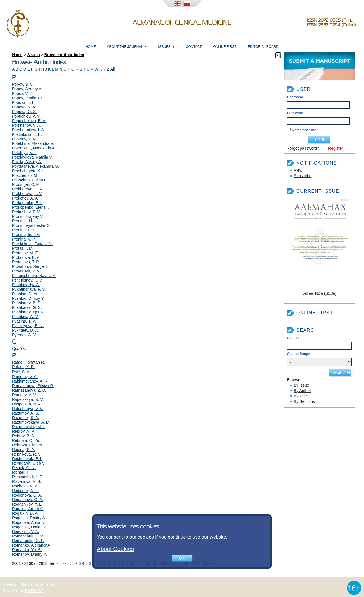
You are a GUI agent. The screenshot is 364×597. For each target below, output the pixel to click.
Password (295, 113)
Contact (194, 47)
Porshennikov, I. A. (28, 130)
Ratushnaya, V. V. (28, 409)
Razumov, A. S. (25, 413)
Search (293, 338)
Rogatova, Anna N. (29, 522)
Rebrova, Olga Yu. (28, 445)
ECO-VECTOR (42, 585)
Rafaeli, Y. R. (23, 367)
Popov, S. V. (23, 84)
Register (336, 148)
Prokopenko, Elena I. (30, 207)
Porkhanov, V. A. (26, 125)
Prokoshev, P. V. (26, 212)
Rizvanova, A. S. (27, 481)
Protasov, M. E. (25, 253)
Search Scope (319, 359)
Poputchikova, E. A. (29, 121)
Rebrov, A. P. (23, 431)
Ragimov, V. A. (25, 377)
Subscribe (303, 176)
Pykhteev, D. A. (25, 330)
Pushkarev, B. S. (27, 303)
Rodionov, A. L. (25, 491)
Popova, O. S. (24, 112)
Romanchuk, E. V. (28, 536)
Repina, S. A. (24, 450)
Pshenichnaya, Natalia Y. (34, 276)
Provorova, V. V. (26, 271)
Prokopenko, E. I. (27, 203)
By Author (302, 391)
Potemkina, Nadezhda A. (34, 148)
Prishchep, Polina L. (30, 180)
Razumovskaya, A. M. (31, 422)
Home (91, 47)
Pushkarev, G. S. (27, 307)
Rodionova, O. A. (27, 495)
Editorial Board (263, 47)
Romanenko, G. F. (28, 541)
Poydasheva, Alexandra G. (36, 166)
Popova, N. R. (24, 107)
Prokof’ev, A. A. (25, 198)
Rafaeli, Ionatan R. (28, 362)
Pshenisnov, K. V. (27, 280)
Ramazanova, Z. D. (29, 390)
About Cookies (115, 549)
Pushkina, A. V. (25, 317)
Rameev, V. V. (24, 395)
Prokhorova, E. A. (27, 189)
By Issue (301, 385)
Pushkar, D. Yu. (26, 294)
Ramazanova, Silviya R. (33, 386)
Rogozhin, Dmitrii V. (29, 527)
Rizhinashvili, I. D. (28, 477)
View (298, 170)
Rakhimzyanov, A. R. (30, 381)
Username (295, 97)
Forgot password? (303, 148)
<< (65, 563)
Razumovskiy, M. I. (29, 427)
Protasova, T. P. (26, 262)
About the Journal (125, 47)
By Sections (304, 401)
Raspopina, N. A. (27, 404)
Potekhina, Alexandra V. (33, 143)
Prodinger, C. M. (26, 184)
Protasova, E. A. (26, 257)
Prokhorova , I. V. (27, 194)
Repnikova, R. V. (27, 454)
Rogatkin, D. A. (25, 513)
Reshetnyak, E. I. (27, 459)
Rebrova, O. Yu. (26, 440)
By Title (300, 396)
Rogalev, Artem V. (28, 509)
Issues (164, 47)
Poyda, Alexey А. (27, 162)
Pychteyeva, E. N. (28, 326)
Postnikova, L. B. (27, 134)
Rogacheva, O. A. (28, 500)
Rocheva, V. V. (25, 486)
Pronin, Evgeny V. (28, 216)
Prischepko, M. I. (27, 175)
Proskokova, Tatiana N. (32, 244)
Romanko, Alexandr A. (32, 545)
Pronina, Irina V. (26, 235)
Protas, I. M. (23, 248)
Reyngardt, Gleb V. (29, 463)
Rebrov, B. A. (23, 436)
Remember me (304, 130)
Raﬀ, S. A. (21, 372)
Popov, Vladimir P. (28, 98)
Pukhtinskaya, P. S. (29, 289)
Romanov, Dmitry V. (29, 554)
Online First (225, 47)
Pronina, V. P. (24, 239)
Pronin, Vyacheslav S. (31, 225)
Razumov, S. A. (25, 418)
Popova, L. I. (23, 102)
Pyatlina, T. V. (24, 321)
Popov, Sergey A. (27, 89)
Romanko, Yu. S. (27, 550)
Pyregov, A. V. (24, 335)
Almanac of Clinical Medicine (182, 23)
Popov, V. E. (23, 93)
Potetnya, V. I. (24, 153)
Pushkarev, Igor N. (28, 312)
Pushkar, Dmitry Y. (28, 298)
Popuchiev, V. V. (26, 116)
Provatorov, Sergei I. (30, 266)
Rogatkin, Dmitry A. (29, 518)
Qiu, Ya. (19, 348)
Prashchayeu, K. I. (28, 171)
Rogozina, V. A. (25, 532)
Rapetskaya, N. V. (28, 399)
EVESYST (34, 591)
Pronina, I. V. (23, 230)
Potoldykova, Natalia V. (32, 157)
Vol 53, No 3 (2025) (319, 294)
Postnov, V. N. (24, 139)
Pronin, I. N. (22, 221)
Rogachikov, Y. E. (27, 504)
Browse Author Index (64, 55)
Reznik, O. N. (24, 468)
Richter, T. (21, 472)
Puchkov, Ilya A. (26, 285)
